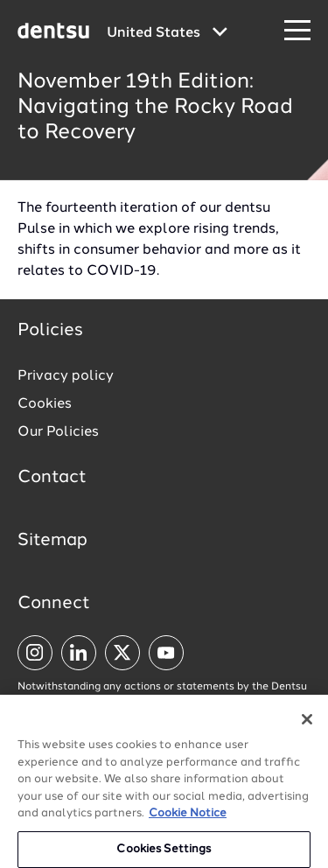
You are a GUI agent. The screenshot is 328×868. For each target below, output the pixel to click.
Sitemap (52, 541)
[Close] (307, 726)
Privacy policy (66, 376)
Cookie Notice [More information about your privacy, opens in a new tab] (188, 820)
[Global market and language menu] (167, 33)
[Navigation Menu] (297, 31)
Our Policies (58, 432)
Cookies (45, 404)
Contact (52, 478)
